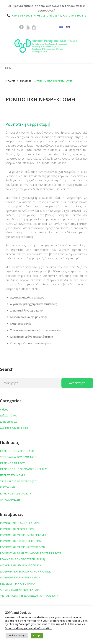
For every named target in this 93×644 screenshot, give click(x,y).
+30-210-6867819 (75, 15)
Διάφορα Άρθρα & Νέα (14, 428)
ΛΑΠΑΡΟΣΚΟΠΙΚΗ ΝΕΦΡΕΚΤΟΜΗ (21, 590)
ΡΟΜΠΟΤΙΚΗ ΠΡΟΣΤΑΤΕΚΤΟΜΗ (20, 523)
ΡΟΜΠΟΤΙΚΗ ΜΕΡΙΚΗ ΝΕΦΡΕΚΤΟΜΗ (23, 535)
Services (26, 81)
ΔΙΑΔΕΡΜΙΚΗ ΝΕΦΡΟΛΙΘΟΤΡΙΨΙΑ (21, 565)
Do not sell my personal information (28, 628)
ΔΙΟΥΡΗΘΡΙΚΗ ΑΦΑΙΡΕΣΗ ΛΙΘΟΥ (20, 577)
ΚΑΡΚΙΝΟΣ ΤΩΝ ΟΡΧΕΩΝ (16, 493)
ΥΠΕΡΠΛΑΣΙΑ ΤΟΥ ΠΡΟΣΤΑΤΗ (18, 457)
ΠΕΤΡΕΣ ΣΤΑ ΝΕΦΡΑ (13, 475)
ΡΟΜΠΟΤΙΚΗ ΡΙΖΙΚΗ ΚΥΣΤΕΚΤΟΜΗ (22, 541)
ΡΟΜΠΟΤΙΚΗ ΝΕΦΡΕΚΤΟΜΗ (18, 529)
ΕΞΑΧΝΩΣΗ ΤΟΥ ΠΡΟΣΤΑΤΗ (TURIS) (22, 559)
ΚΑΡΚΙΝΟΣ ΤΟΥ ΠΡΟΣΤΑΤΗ (17, 451)
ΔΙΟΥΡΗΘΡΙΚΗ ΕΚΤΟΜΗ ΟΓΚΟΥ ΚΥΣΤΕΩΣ (26, 571)
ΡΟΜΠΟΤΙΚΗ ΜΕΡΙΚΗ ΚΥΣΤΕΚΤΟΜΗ (22, 547)
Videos (4, 409)
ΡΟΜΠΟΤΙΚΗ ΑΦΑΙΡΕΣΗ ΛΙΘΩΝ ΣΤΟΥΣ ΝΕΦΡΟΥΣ (31, 553)
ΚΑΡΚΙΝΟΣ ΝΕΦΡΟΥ (12, 463)
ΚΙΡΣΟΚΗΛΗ (7, 487)
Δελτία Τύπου (9, 415)
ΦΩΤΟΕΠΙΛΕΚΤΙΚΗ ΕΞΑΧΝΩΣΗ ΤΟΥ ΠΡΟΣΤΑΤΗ (29, 596)
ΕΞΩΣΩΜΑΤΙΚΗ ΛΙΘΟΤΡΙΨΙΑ (18, 584)
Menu (7, 68)
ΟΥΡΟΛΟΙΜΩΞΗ (10, 500)
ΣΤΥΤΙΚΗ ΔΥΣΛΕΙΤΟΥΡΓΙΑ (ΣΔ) (19, 481)
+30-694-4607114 (24, 15)
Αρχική (10, 81)
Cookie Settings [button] (17, 635)
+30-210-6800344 (49, 15)
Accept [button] (37, 635)
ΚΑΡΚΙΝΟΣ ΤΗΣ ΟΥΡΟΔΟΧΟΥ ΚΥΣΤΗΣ (23, 469)
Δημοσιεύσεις (9, 422)
